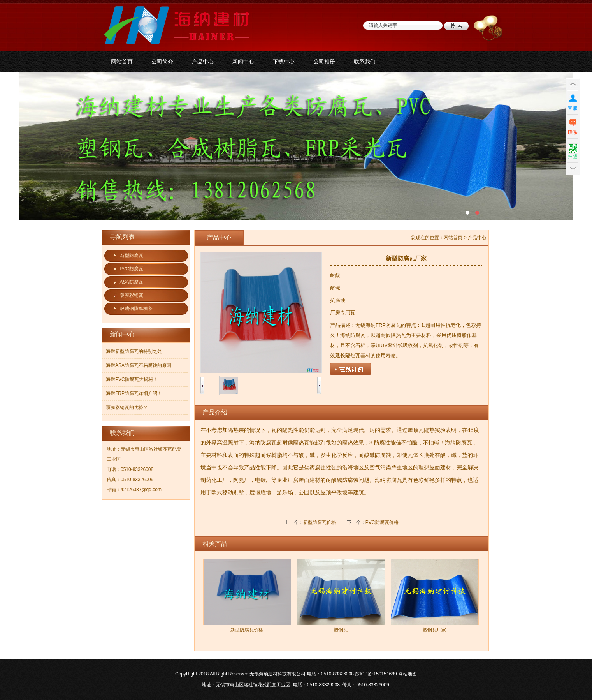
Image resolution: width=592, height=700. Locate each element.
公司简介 (162, 62)
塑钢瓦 (341, 630)
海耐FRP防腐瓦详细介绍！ (134, 393)
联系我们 (365, 62)
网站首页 (122, 62)
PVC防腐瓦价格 (382, 522)
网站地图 (408, 674)
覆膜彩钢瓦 (132, 295)
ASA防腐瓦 (132, 282)
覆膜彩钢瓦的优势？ (127, 407)
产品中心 (203, 62)
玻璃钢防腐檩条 (136, 309)
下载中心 (284, 62)
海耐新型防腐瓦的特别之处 (134, 351)
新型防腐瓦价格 (320, 522)
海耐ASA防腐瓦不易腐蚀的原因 (139, 365)
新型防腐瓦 (132, 256)
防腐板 (296, 146)
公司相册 (324, 62)
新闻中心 (243, 62)
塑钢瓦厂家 (434, 630)
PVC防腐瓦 (132, 269)
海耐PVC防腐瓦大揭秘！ (132, 379)
